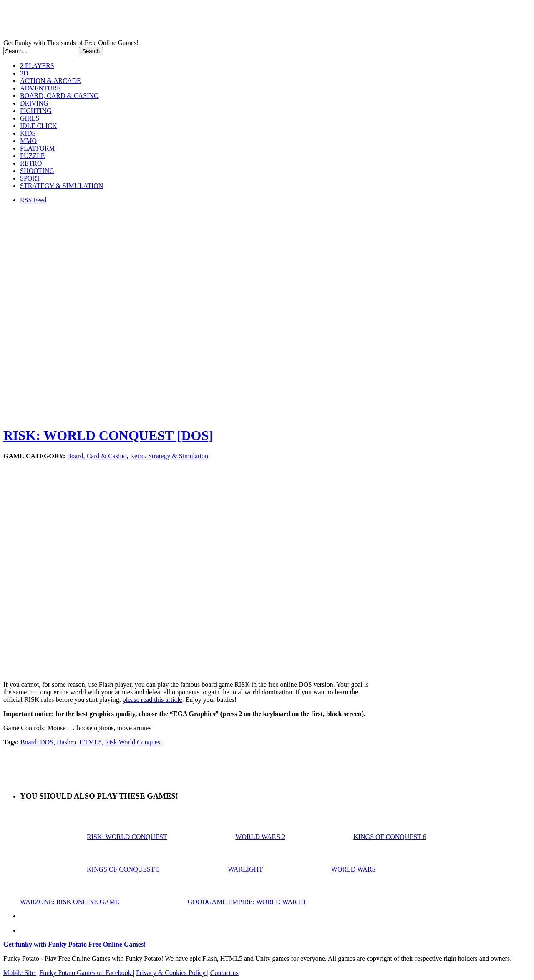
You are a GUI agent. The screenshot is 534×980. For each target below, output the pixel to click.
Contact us (224, 973)
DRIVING (34, 103)
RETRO (31, 163)
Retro (137, 456)
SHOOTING (37, 171)
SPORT (30, 178)
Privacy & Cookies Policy (172, 973)
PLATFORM (38, 148)
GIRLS (30, 118)
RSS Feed (33, 200)
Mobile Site (20, 973)
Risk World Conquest (133, 742)
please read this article (152, 700)
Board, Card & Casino (97, 456)
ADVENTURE (40, 88)
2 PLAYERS (37, 66)
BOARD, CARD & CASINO (59, 96)
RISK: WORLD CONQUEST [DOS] (108, 435)
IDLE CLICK (38, 126)
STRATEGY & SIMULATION (62, 186)
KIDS (28, 133)
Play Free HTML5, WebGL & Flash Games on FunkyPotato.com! (145, 21)
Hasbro (66, 742)
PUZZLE (33, 156)
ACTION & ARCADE (50, 81)
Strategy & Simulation (178, 456)
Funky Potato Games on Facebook (86, 973)
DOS (47, 742)
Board (29, 742)
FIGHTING (36, 111)
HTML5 (90, 742)
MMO (28, 141)
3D (24, 73)
